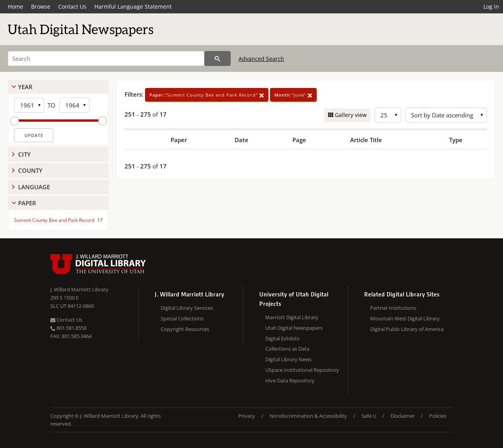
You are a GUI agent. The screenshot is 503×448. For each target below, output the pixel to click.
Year (25, 87)
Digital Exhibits (282, 338)
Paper (27, 203)
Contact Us (72, 6)
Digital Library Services (187, 308)
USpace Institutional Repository (302, 370)
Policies (438, 416)
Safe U (369, 416)
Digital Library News (288, 359)
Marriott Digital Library (292, 317)
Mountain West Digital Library (405, 318)
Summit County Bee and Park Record (54, 220)
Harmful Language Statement (133, 6)
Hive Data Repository (290, 380)
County (30, 170)
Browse (41, 6)
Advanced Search (261, 59)
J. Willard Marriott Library (79, 289)
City (24, 154)
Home (16, 6)
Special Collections (182, 318)
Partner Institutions (393, 308)
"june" (293, 95)
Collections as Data (287, 349)
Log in (491, 6)
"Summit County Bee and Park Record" (207, 95)
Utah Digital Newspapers (294, 328)
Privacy (247, 416)
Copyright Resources (185, 329)
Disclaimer (403, 416)
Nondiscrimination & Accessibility (308, 416)
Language (34, 187)
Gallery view (350, 115)
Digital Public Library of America (407, 329)
